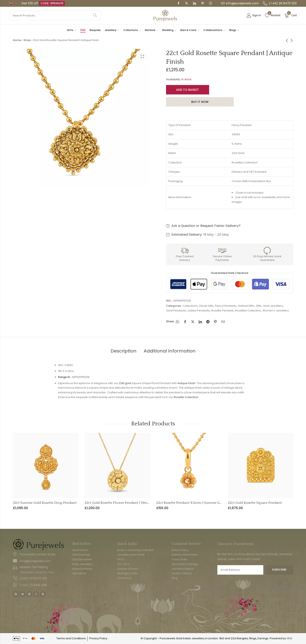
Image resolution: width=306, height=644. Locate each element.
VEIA (289, 638)
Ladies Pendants (199, 311)
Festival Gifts (246, 306)
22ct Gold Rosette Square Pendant (255, 503)
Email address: (240, 570)
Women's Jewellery (276, 311)
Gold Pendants (176, 311)
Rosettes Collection (248, 311)
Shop (27, 40)
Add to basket (187, 90)
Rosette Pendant (222, 311)
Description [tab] (124, 351)
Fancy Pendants (226, 306)
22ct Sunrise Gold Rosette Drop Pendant (45, 503)
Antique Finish (186, 383)
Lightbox (142, 56)
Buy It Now (200, 102)
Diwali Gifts (206, 306)
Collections (190, 306)
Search (95, 15)
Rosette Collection (186, 397)
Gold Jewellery (273, 306)
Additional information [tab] (170, 351)
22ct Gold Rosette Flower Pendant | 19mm (118, 503)
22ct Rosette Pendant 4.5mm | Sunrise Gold (190, 503)
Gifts (259, 306)
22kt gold (125, 383)
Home (17, 40)
